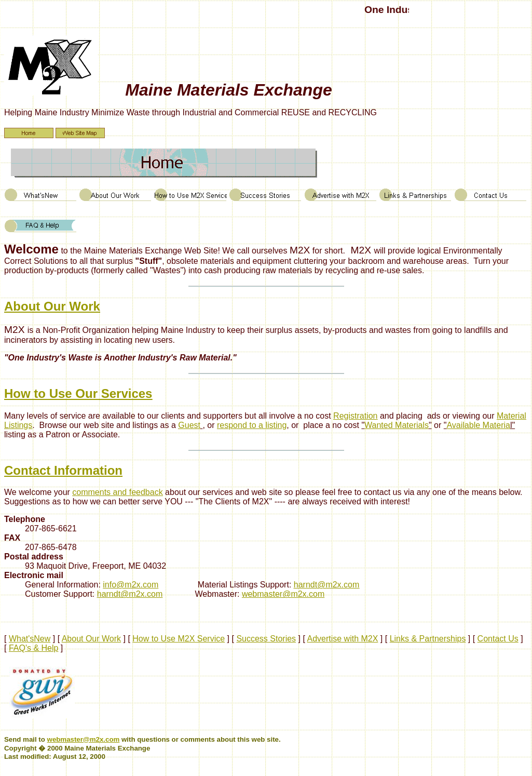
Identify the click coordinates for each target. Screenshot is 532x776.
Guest (189, 425)
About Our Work (91, 639)
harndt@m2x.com (327, 585)
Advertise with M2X (342, 639)
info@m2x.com (131, 585)
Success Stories (266, 639)
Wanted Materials (397, 425)
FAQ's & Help (34, 648)
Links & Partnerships (428, 639)
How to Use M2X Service (179, 639)
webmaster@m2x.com (283, 594)
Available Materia (478, 425)
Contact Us (498, 639)
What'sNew (30, 639)
